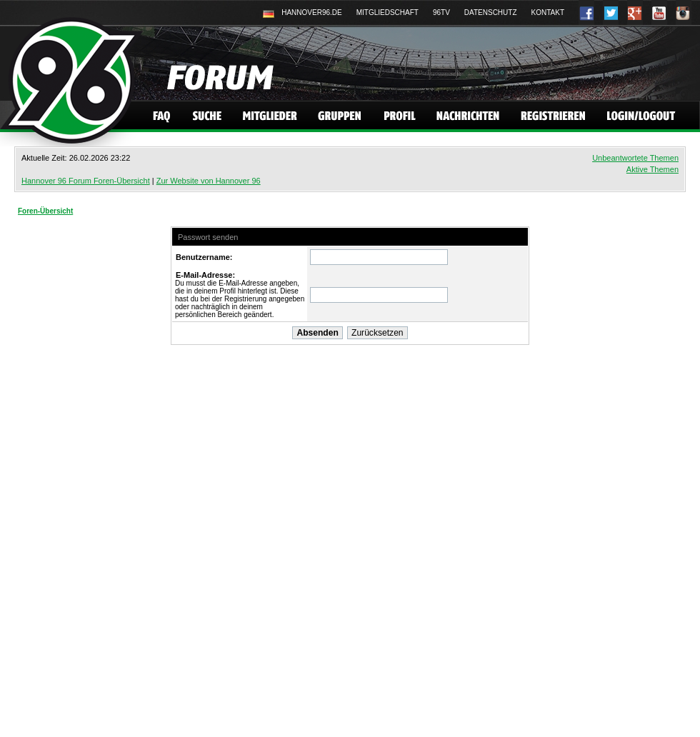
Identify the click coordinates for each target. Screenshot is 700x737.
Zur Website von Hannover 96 (209, 181)
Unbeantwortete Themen (635, 158)
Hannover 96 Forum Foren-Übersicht (86, 181)
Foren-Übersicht (45, 211)
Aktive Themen (652, 169)
